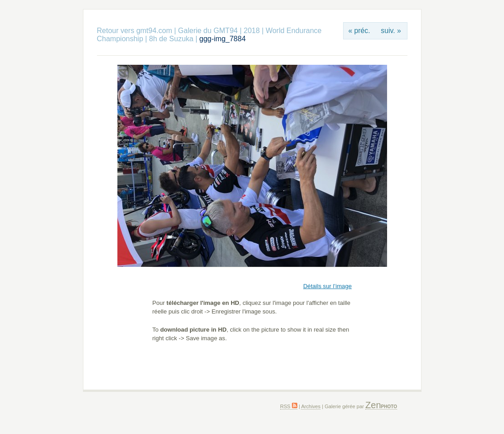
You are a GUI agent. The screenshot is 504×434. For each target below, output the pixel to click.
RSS (289, 406)
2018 (252, 31)
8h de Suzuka (171, 39)
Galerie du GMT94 (208, 31)
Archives (311, 406)
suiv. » (391, 31)
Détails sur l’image (327, 286)
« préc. (359, 31)
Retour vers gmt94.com (135, 31)
